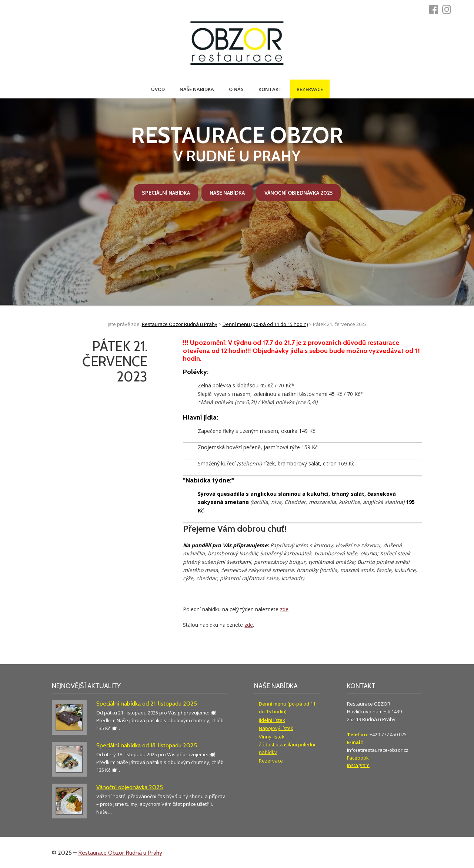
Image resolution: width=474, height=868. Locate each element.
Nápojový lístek (276, 728)
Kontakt (270, 89)
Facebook (358, 758)
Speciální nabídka (166, 193)
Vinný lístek (272, 737)
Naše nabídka (197, 89)
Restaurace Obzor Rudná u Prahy (120, 853)
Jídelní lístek (272, 720)
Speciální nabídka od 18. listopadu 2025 (147, 745)
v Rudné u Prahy (237, 144)
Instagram (358, 765)
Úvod (158, 89)
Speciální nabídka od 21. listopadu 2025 (147, 704)
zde (284, 609)
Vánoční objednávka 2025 (298, 193)
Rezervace (310, 89)
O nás (236, 89)
